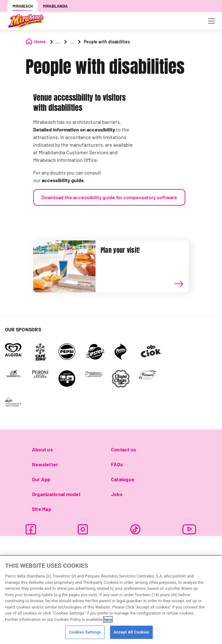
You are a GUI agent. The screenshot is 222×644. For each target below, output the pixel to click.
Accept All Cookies (131, 632)
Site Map (42, 509)
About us (42, 449)
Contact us (123, 449)
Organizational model (56, 494)
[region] (111, 600)
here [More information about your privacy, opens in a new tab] (108, 619)
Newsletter (45, 464)
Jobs (117, 494)
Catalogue (123, 479)
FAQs (117, 464)
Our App (41, 479)
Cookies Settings (85, 632)
